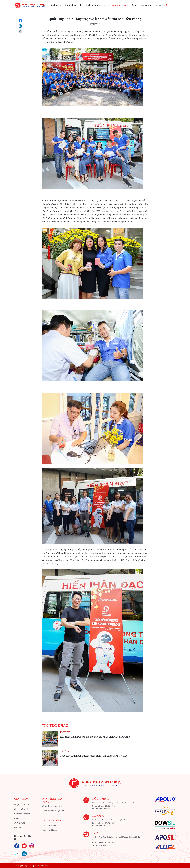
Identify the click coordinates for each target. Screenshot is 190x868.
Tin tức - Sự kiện (49, 826)
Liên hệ (157, 5)
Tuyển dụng (145, 5)
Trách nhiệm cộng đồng (53, 811)
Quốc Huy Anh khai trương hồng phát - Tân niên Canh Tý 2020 (94, 756)
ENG (165, 5)
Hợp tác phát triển (23, 814)
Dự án (134, 5)
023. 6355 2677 (108, 826)
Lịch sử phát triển (23, 809)
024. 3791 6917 (108, 845)
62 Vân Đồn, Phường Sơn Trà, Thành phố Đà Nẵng (111, 822)
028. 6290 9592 (108, 809)
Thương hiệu (70, 5)
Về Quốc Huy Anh (23, 805)
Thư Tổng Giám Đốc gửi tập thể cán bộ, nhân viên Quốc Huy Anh (95, 737)
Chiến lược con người (51, 806)
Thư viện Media (49, 830)
